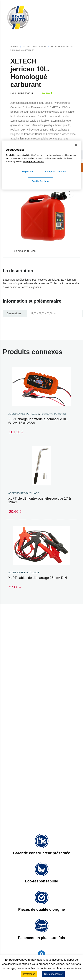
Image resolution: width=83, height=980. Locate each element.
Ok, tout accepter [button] (53, 974)
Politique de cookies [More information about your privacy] (34, 161)
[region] (41, 165)
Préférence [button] (29, 974)
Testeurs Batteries (53, 414)
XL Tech (31, 251)
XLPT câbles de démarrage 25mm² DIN (38, 578)
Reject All (28, 171)
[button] (70, 193)
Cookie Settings (40, 181)
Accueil (14, 46)
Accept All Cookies (55, 171)
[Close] (76, 145)
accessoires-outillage (34, 46)
